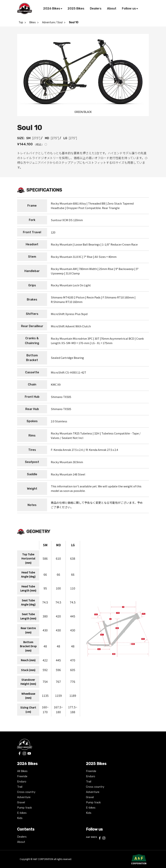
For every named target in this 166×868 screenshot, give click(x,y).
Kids (20, 818)
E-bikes (22, 813)
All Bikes (22, 771)
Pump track (24, 808)
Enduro (22, 782)
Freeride (22, 776)
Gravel (21, 802)
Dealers (22, 837)
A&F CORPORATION (43, 859)
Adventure (24, 797)
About (21, 842)
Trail (20, 787)
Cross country (26, 792)
